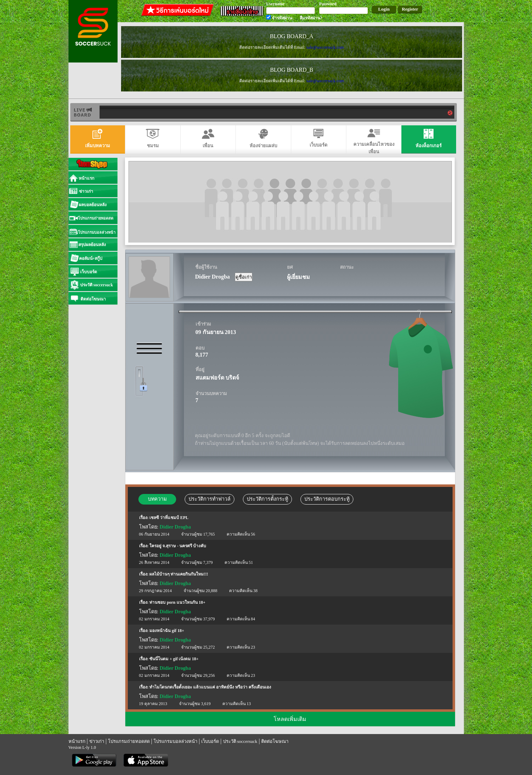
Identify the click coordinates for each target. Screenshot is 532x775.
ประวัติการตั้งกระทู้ (267, 499)
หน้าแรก (77, 741)
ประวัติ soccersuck (240, 741)
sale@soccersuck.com (325, 47)
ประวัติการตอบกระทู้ (327, 499)
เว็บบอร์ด (210, 741)
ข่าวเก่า (97, 741)
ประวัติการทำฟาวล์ (210, 499)
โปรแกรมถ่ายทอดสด (129, 741)
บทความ (157, 499)
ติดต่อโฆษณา (275, 741)
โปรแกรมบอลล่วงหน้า (175, 741)
